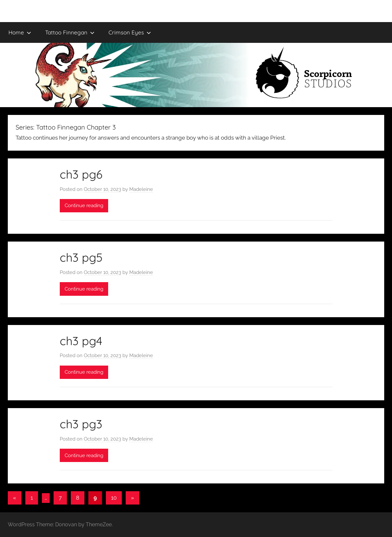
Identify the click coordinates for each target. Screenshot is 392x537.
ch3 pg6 (81, 174)
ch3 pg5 (81, 257)
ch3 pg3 (81, 424)
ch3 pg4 (81, 341)
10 (114, 498)
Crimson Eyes (130, 32)
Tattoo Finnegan (70, 32)
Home (20, 32)
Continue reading (84, 206)
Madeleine (141, 189)
